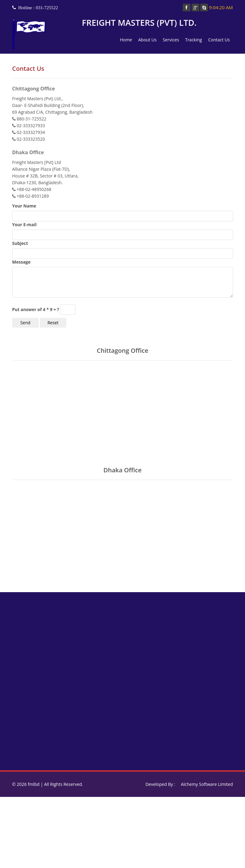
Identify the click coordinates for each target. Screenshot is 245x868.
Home (126, 40)
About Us (147, 40)
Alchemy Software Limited (207, 784)
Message (21, 262)
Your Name (24, 206)
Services (171, 40)
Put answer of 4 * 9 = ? (36, 309)
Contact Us (219, 40)
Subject (20, 243)
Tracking (194, 40)
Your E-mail (25, 225)
